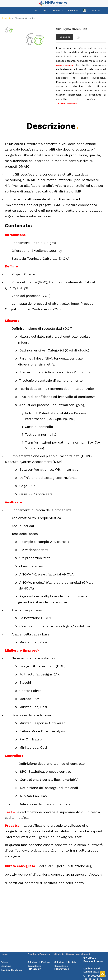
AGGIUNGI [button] (65, 37)
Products (7, 18)
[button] (78, 37)
